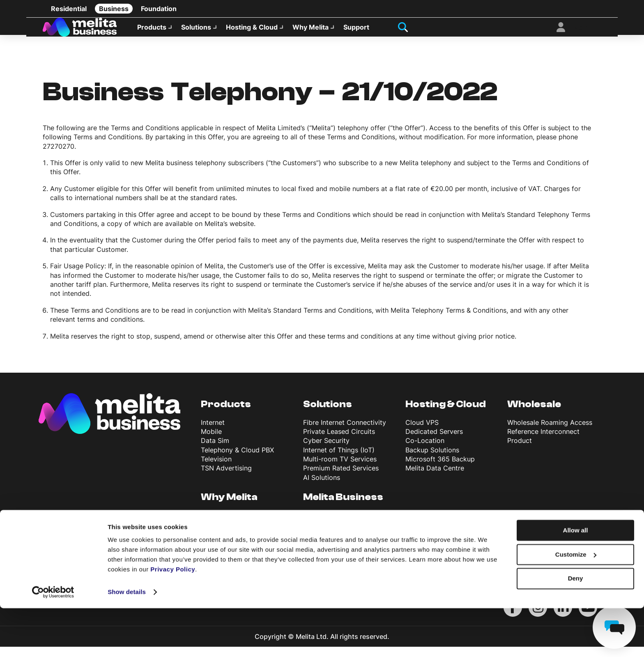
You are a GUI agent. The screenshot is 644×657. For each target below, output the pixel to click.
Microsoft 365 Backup (440, 469)
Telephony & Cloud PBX (237, 460)
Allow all (576, 579)
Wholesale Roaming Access (550, 433)
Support (356, 31)
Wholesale (534, 414)
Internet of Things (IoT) (339, 460)
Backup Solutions (432, 460)
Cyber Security (326, 451)
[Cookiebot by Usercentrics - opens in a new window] (53, 641)
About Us (318, 526)
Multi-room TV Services (340, 469)
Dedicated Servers (434, 442)
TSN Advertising (226, 478)
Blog (310, 544)
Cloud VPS (422, 433)
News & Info (322, 553)
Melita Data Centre (435, 478)
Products (152, 31)
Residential (69, 9)
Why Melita (310, 31)
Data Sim (215, 451)
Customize (576, 603)
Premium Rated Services (341, 478)
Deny (576, 627)
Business (114, 9)
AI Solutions (322, 488)
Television (216, 469)
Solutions (196, 31)
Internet (213, 433)
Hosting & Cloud (252, 31)
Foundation (159, 9)
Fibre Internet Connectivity (345, 433)
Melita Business (343, 507)
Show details (127, 641)
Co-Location (425, 451)
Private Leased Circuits (339, 442)
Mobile (211, 442)
